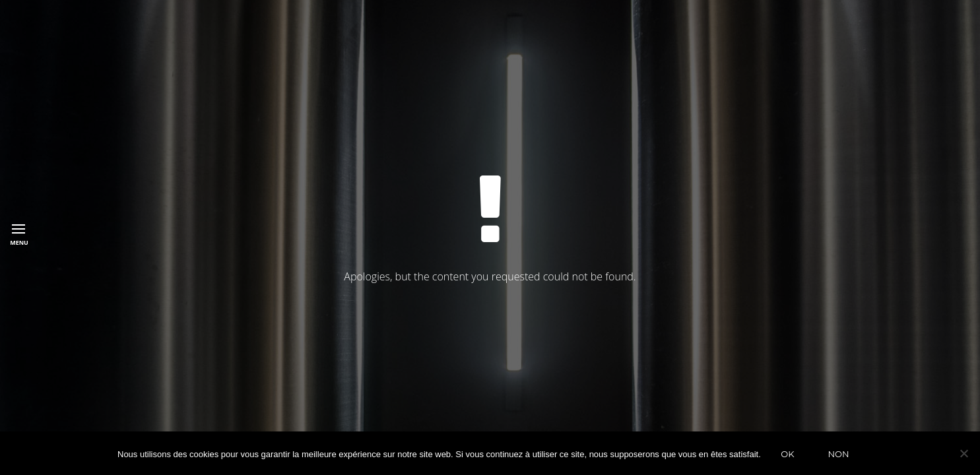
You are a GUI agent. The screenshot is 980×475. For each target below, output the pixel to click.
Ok (787, 454)
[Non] (964, 453)
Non (838, 454)
